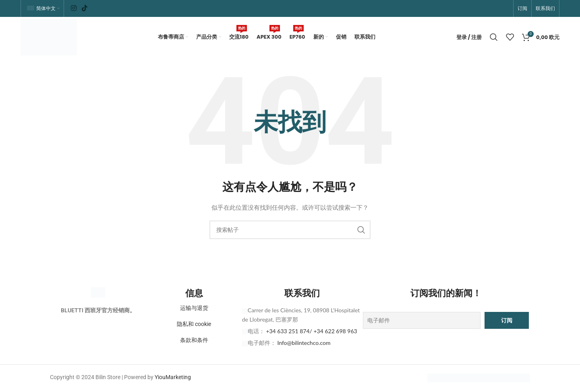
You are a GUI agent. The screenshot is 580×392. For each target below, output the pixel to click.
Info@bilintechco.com (304, 345)
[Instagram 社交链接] (74, 8)
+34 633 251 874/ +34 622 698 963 (311, 333)
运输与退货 (194, 310)
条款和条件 (194, 342)
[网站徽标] (50, 37)
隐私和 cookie (194, 326)
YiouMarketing (173, 379)
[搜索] (494, 38)
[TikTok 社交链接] (84, 8)
